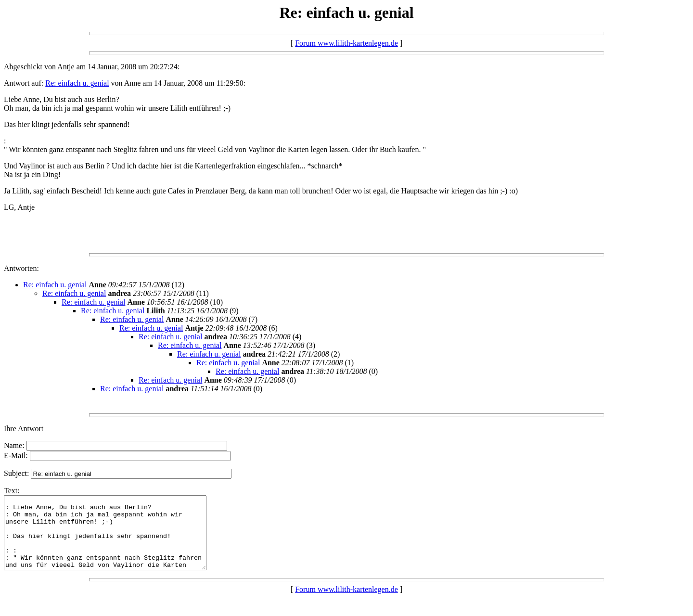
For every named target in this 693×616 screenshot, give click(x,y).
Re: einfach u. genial (77, 83)
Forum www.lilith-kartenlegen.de (346, 43)
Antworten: (21, 268)
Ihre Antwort (24, 429)
